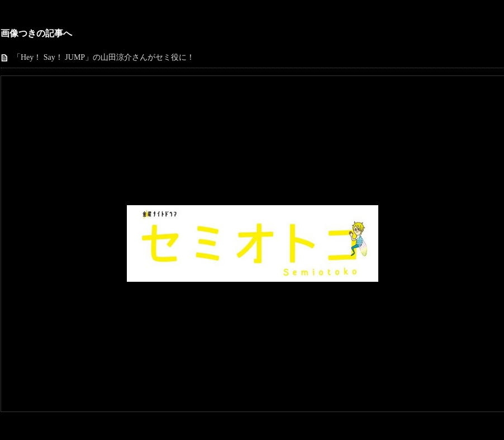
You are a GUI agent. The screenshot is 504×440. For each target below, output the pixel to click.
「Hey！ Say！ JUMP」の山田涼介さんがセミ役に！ (104, 57)
